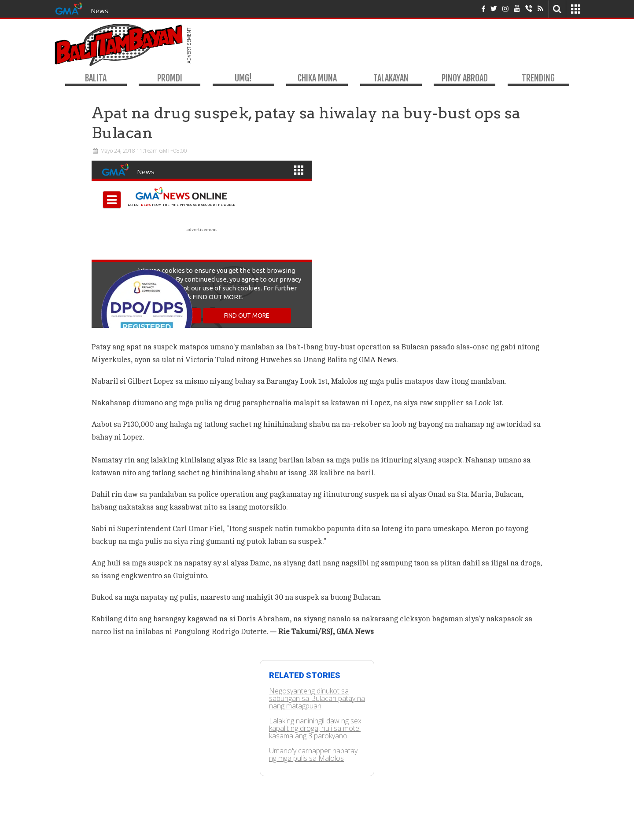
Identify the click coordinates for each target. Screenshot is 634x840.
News (100, 11)
